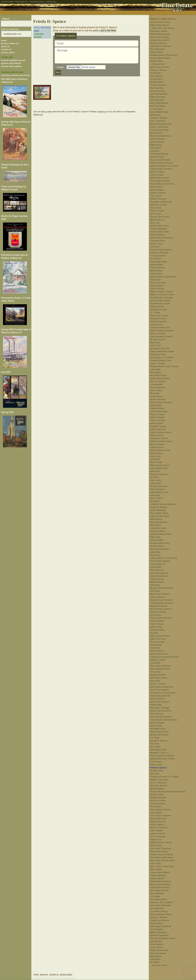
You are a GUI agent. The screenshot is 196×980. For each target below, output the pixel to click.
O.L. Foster (155, 313)
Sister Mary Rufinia (159, 678)
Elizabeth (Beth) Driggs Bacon (164, 55)
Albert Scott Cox (157, 220)
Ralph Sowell (156, 765)
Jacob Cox (155, 223)
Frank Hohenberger (159, 411)
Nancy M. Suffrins (158, 801)
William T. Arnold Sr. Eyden (162, 295)
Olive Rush (155, 681)
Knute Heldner (156, 396)
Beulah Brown (156, 133)
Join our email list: (10, 29)
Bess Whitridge (157, 893)
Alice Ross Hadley (158, 375)
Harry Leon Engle (158, 283)
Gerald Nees (156, 567)
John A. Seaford (157, 699)
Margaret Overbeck (159, 606)
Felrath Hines (156, 405)
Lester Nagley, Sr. (158, 564)
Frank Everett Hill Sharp (161, 717)
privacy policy (8, 52)
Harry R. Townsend (159, 827)
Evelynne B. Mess (158, 528)
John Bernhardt (157, 100)
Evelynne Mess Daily (159, 232)
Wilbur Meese (156, 519)
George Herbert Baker (160, 58)
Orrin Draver (156, 259)
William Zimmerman (159, 950)
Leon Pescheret (157, 621)
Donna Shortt (156, 726)
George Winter (157, 923)
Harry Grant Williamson (161, 905)
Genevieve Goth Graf (160, 348)
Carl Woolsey (156, 941)
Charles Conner (157, 211)
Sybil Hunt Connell (158, 205)
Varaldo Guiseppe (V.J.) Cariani (164, 166)
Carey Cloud (156, 196)
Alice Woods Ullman (159, 851)
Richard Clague (157, 190)
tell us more (47, 112)
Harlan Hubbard (157, 417)
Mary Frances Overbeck (161, 609)
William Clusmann (158, 199)
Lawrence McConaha (160, 516)
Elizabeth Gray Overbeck (161, 600)
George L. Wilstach (159, 917)
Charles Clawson (158, 193)
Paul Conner (156, 208)
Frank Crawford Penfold (161, 618)
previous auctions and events (16, 75)
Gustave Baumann (158, 85)
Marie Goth (155, 342)
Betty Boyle (155, 115)
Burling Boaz (156, 956)
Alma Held (155, 393)
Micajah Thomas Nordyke (162, 588)
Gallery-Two (51, 2)
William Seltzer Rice (159, 654)
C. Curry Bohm (157, 109)
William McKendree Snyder (162, 759)
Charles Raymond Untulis (162, 854)
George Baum (156, 79)
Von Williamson (157, 908)
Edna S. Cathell (157, 172)
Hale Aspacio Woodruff (160, 926)
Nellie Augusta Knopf (159, 465)
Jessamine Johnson (159, 438)
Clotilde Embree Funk (160, 327)
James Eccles (156, 274)
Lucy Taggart (156, 813)
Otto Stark (155, 774)
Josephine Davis (157, 241)
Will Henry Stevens (159, 786)
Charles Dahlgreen (158, 229)
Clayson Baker (157, 61)
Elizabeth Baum (157, 82)
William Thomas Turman (161, 842)
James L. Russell (158, 684)
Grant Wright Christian (160, 181)
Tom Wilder (155, 896)
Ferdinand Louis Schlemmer (163, 693)
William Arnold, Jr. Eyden (161, 292)
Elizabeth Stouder (158, 798)
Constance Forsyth (158, 310)
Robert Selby (156, 705)
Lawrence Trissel (158, 833)
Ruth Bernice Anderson (160, 46)
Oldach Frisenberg (158, 321)
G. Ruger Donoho (158, 256)
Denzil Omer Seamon (160, 702)
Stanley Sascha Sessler (161, 711)
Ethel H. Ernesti (157, 289)
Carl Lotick (155, 495)
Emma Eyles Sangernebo (162, 687)
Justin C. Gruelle (157, 363)
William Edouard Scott (160, 696)
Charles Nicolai (157, 579)
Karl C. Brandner (158, 121)
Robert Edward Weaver (161, 881)
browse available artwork (13, 60)
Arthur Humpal (157, 423)
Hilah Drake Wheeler (159, 890)
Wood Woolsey (157, 944)
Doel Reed (155, 648)
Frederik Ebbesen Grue (161, 360)
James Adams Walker (160, 872)
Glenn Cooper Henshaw (161, 402)
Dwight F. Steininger (159, 780)
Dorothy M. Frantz (158, 318)
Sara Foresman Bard (159, 67)
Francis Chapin (157, 175)
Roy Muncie (155, 555)
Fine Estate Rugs (37, 2)
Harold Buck (155, 148)
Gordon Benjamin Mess (161, 534)
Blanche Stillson (157, 789)
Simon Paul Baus (158, 91)
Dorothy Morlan (157, 546)
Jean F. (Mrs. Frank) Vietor (162, 866)
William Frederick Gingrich (162, 330)
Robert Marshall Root (160, 669)
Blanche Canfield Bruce (161, 136)
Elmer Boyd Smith (158, 750)
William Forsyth (157, 307)
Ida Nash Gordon (158, 339)
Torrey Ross (155, 672)
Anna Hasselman (158, 387)
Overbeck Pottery (158, 612)
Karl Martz (155, 501)
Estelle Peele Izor (158, 429)
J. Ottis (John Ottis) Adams (162, 28)
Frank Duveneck (157, 268)
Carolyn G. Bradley (159, 118)
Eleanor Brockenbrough (161, 124)
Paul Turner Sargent (159, 690)
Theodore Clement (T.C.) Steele (164, 777)
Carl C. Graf (155, 345)
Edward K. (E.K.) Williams (162, 902)
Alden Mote (155, 552)
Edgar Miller (155, 537)
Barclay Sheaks (157, 723)
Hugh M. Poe (156, 627)
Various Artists (156, 52)
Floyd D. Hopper (157, 414)
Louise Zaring (156, 947)
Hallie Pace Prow (158, 639)
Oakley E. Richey (158, 660)
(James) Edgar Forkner (160, 301)
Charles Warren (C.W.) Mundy (164, 558)
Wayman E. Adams (159, 31)
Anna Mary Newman (159, 573)
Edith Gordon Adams (159, 25)
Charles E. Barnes (158, 70)
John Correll (155, 214)
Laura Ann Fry (156, 324)
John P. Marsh (156, 498)
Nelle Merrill (155, 525)
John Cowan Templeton (161, 816)
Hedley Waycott (157, 878)
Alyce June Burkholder (160, 160)
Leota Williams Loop (159, 492)
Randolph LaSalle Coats (161, 202)
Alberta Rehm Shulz (159, 735)
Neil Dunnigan (156, 265)
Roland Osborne (157, 597)
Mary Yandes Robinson (160, 666)
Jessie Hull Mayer (158, 510)
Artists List (38, 115)
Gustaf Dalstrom (157, 235)
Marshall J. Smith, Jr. (159, 753)
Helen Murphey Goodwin (161, 336)
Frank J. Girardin (158, 333)
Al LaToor (154, 477)
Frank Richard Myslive (160, 561)
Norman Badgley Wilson (161, 914)
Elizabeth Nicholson (159, 576)
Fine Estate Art (21, 2)
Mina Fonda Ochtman (160, 594)
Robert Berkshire (158, 97)
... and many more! (158, 965)
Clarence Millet (157, 540)
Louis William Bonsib (159, 112)
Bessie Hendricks (158, 399)
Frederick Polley (157, 630)
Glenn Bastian (156, 76)
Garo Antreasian (157, 49)
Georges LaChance (159, 474)
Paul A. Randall (157, 642)
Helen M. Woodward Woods (163, 938)
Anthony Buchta (157, 142)
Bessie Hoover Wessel (160, 884)
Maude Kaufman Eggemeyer (163, 277)
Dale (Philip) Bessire (159, 103)
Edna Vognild (156, 869)
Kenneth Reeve (157, 651)
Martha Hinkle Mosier (160, 549)
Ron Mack (155, 962)
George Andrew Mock (160, 543)
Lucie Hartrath (156, 384)
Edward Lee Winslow (160, 920)
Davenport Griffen (158, 354)
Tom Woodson (156, 929)
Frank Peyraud (157, 624)
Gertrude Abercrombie (160, 22)
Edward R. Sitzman (159, 741)
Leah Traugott (156, 830)
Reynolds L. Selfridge (160, 708)
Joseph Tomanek (158, 822)
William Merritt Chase (160, 178)
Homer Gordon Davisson (161, 250)
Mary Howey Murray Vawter (162, 860)
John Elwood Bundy (159, 154)
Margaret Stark (157, 771)
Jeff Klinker (155, 459)
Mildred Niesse (157, 582)
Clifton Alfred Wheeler (160, 887)
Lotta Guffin (155, 369)
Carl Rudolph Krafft (159, 468)
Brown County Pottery (160, 636)
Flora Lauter (155, 480)
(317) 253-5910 (108, 31)
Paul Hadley (155, 372)
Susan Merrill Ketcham (160, 450)
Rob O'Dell (155, 591)
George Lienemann (159, 486)
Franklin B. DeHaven (159, 253)
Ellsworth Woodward (159, 935)
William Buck (156, 145)
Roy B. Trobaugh (158, 836)
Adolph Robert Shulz (159, 732)
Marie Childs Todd (158, 819)
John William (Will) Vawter (162, 857)
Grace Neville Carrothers (161, 169)
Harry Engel (155, 280)
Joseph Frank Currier (160, 226)
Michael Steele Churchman (162, 184)
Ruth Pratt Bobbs (158, 106)
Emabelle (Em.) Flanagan (162, 298)
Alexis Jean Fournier (159, 316)
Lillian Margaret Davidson (161, 238)
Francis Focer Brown (159, 130)
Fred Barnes (156, 73)
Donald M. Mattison (159, 507)
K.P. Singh (155, 738)
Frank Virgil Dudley (159, 262)
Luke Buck (155, 151)
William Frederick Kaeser (161, 441)
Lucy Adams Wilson (159, 911)
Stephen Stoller (157, 795)
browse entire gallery (11, 66)
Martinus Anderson (158, 43)
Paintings (38, 37)
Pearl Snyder (156, 762)
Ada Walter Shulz (158, 729)
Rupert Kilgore (156, 453)
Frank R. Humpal (158, 420)
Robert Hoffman (157, 408)
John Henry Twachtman (161, 848)
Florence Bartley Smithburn (162, 756)
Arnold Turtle (156, 845)
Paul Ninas (155, 585)
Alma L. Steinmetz (158, 783)
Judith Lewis (156, 483)
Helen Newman (157, 570)
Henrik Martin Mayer (159, 513)
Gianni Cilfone (156, 187)
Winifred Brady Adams (160, 34)
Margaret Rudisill (158, 675)
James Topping (157, 824)
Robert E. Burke (157, 157)
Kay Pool (154, 633)
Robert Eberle (156, 271)
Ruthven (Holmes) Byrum (161, 163)
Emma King (155, 456)
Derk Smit (154, 744)
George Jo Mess (157, 531)
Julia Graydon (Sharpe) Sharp (164, 720)
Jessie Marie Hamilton (160, 378)
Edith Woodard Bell (159, 94)
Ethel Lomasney (157, 489)
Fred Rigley (155, 663)
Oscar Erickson (157, 286)
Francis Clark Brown (159, 127)
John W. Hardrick (158, 381)
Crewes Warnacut (158, 875)
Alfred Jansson (157, 435)
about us (5, 46)
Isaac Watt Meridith (159, 522)
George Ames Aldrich (160, 40)
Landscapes (39, 34)
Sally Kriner (155, 471)
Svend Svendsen (158, 804)
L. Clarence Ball (157, 64)
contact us (6, 49)
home (4, 40)
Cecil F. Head (156, 390)
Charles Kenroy (157, 447)
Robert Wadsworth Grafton (162, 351)
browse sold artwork (11, 63)
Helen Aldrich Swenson (160, 810)
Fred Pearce (156, 615)
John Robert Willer (158, 899)
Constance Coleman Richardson (165, 657)
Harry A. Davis (156, 244)
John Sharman (157, 714)
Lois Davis (155, 247)
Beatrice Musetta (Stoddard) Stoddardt (167, 792)
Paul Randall (156, 645)
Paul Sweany (156, 807)
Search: (6, 19)
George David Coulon (160, 217)
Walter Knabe (156, 462)
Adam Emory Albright (160, 37)
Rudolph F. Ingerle (158, 426)
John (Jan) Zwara (158, 953)
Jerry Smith (155, 747)
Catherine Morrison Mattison (163, 504)
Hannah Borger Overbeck (162, 603)
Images (61, 67)
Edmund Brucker (158, 139)
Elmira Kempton (157, 444)
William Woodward (158, 932)
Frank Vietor (155, 863)
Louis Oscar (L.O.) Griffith (162, 357)
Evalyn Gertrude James (161, 432)
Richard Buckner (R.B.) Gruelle (164, 366)
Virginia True (156, 839)
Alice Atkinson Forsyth (160, 304)
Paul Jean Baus (157, 88)
